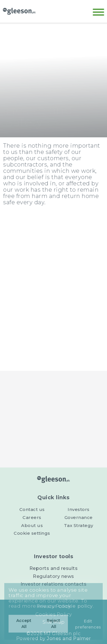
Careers (32, 517)
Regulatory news (53, 576)
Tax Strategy (79, 525)
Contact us (32, 509)
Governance (79, 517)
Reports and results (54, 568)
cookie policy (76, 606)
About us (32, 525)
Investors (79, 509)
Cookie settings (32, 533)
